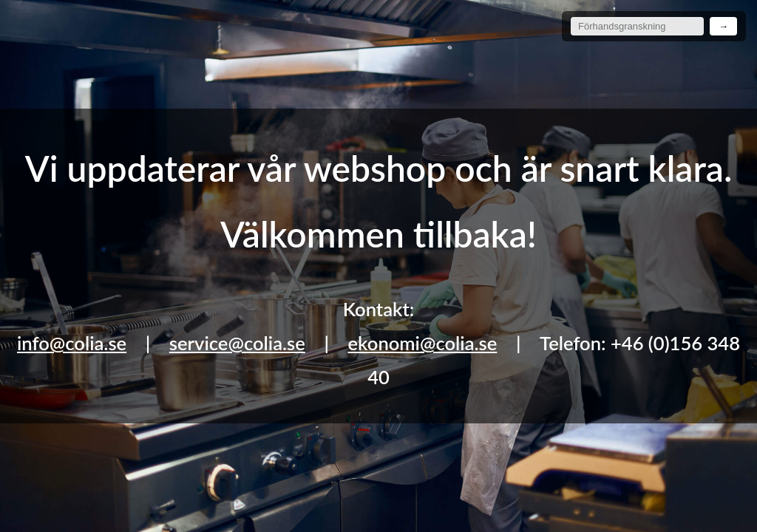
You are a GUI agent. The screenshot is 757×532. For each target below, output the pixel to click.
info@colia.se (72, 343)
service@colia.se (237, 343)
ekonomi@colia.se (423, 343)
